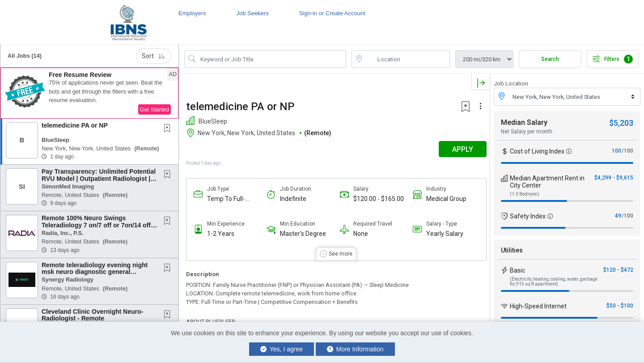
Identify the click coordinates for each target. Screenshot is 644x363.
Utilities (512, 250)
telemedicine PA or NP (75, 125)
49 (618, 216)
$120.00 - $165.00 (377, 199)
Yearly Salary (442, 234)
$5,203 (621, 123)
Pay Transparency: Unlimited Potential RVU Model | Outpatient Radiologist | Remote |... (99, 178)
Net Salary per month (527, 132)
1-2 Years (221, 234)
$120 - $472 (618, 270)
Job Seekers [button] (252, 13)
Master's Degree (302, 234)
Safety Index (528, 216)
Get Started (155, 109)
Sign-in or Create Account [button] (332, 13)
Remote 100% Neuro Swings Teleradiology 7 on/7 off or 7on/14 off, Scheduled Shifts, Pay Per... (97, 225)
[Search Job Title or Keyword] (271, 59)
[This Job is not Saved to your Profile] (169, 129)
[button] (89, 93)
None (359, 234)
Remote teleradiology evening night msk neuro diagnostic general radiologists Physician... (95, 272)
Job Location (511, 83)
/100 (627, 151)
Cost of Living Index (537, 151)
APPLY (459, 149)
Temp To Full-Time (226, 199)
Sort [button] (154, 56)
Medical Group (444, 199)
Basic (517, 270)
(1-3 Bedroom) (525, 194)
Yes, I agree (282, 349)
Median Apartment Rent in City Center (547, 182)
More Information (355, 349)
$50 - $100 (620, 306)
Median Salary (524, 122)
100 (616, 151)
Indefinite (292, 199)
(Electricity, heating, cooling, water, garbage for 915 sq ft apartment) (554, 282)
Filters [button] (613, 59)
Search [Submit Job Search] (550, 59)
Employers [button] (192, 13)
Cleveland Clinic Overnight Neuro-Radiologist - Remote (92, 315)
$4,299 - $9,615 (614, 178)
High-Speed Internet (538, 306)
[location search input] (407, 59)
